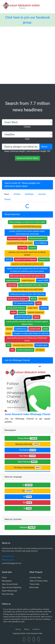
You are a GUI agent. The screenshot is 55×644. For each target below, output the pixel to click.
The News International (28, 468)
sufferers (44, 308)
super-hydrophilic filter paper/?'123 (33, 285)
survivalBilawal (41, 243)
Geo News (28, 456)
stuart (8, 333)
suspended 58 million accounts (20, 243)
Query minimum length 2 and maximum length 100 (27, 151)
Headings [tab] (29, 194)
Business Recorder (28, 444)
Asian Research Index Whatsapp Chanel (27, 414)
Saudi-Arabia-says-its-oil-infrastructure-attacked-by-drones (27, 339)
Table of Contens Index (39, 581)
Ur (28, 485)
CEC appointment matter (24, 303)
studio (46, 329)
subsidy (22, 312)
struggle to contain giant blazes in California (31, 333)
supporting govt (28, 280)
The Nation (28, 450)
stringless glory (42, 345)
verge (38, 303)
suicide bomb (35, 329)
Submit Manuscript (9, 591)
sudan (13, 312)
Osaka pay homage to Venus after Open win (27, 294)
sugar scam (33, 308)
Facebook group (8, 556)
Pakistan (28, 527)
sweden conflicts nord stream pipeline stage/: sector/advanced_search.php (27, 233)
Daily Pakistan (28, 462)
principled (40, 350)
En (28, 491)
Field (27, 139)
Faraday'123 (44, 259)
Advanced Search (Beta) (28, 158)
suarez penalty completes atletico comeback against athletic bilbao (27, 323)
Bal (28, 502)
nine (12, 350)
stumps (9, 329)
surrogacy (22, 248)
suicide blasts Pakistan (16, 308)
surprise (33, 248)
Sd (28, 497)
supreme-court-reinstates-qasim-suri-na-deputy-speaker (27, 253)
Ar (28, 508)
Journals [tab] (42, 194)
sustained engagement (17, 238)
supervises (12, 285)
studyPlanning (21, 329)
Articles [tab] (17, 194)
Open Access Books (10, 584)
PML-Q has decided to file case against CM (27, 276)
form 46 (9, 259)
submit (36, 317)
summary (43, 299)
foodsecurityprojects (25, 350)
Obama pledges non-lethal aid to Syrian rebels (27, 222)
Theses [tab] (7, 199)
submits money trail (36, 312)
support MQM (43, 280)
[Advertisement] (28, 55)
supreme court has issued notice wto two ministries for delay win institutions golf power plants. (27, 270)
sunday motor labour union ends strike (27, 290)
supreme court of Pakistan (26, 259)
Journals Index (35, 578)
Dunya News (27, 438)
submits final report (23, 317)
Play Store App (8, 594)
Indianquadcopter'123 (38, 238)
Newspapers (7, 581)
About (27, 629)
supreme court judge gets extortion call (27, 264)
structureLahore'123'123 (23, 345)
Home (4, 578)
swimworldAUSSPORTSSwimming (27, 227)
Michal (33, 299)
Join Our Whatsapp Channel (17, 360)
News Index (34, 587)
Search (44, 147)
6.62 (8, 345)
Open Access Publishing (11, 587)
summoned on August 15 (18, 299)
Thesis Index (35, 584)
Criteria (27, 127)
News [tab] (7, 194)
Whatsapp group (8, 560)
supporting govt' (13, 280)
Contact (36, 629)
